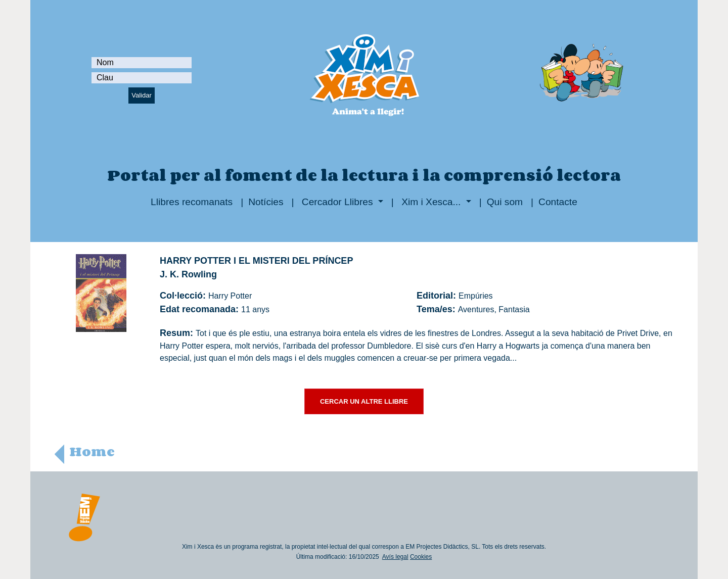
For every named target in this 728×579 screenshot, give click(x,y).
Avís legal (395, 557)
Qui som (505, 202)
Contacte (558, 202)
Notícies (266, 202)
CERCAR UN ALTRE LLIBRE (364, 401)
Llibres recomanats (192, 202)
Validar (142, 95)
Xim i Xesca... (431, 202)
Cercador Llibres (337, 202)
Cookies (421, 557)
